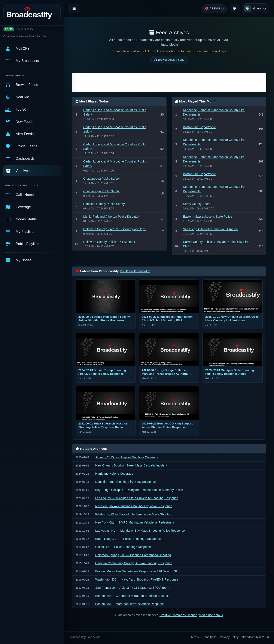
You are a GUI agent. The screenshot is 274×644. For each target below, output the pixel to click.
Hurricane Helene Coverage (114, 474)
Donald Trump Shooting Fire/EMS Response (126, 482)
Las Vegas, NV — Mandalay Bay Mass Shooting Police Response (140, 531)
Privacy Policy (229, 637)
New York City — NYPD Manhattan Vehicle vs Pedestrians (135, 522)
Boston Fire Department (199, 127)
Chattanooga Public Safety (101, 179)
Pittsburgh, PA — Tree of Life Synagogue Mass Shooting (134, 514)
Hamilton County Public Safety (104, 204)
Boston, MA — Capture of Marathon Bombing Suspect (132, 596)
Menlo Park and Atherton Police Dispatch (111, 217)
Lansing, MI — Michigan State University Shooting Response (137, 498)
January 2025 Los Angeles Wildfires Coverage (127, 457)
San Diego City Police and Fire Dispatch (210, 229)
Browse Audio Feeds (171, 60)
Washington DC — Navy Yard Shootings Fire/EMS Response (137, 579)
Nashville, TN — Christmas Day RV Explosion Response (134, 506)
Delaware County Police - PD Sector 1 (109, 242)
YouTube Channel (135, 271)
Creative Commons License (178, 615)
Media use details (211, 615)
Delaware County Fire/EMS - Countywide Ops (114, 229)
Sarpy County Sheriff (197, 204)
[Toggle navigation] (74, 9)
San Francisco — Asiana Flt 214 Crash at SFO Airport (132, 588)
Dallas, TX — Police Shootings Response (123, 547)
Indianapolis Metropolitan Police (24, 36)
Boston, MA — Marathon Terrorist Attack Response (130, 604)
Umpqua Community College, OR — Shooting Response (134, 563)
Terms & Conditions (204, 637)
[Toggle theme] (234, 9)
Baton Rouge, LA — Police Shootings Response (128, 539)
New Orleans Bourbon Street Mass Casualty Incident (131, 465)
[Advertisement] (169, 83)
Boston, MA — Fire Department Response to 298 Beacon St (136, 571)
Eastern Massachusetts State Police (208, 217)
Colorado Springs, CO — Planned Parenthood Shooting (133, 555)
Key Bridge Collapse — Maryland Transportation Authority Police (139, 490)
